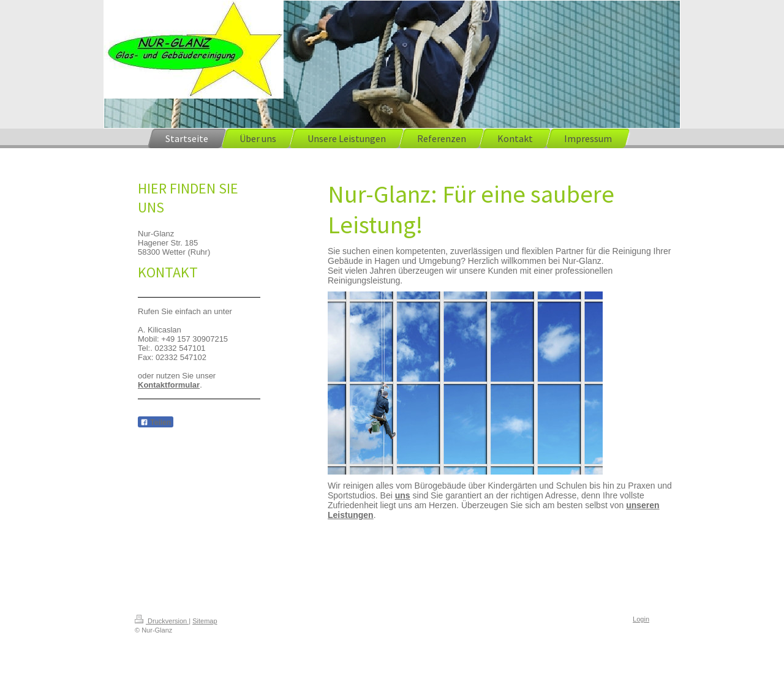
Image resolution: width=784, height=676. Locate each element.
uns (403, 495)
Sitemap (205, 621)
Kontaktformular (169, 385)
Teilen (156, 423)
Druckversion (162, 621)
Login (641, 619)
